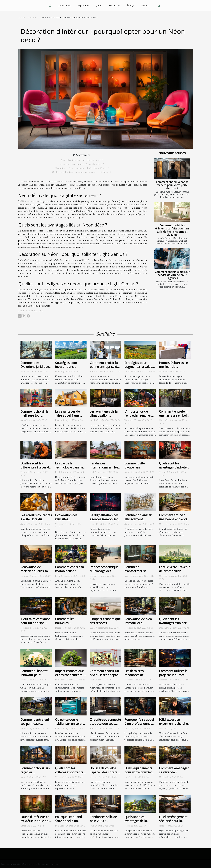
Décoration (115, 6)
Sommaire (83, 155)
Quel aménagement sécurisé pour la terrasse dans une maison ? (173, 823)
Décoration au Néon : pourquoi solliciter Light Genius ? (82, 168)
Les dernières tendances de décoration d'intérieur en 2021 (140, 677)
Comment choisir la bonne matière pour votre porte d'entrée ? (172, 185)
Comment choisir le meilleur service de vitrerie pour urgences (172, 275)
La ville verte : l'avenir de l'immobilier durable (174, 571)
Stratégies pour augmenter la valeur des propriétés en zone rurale (139, 369)
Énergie (131, 6)
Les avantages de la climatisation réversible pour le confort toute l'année (105, 417)
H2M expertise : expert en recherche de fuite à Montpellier (174, 724)
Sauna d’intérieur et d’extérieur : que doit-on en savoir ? (36, 821)
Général (145, 6)
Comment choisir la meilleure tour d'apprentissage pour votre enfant (36, 417)
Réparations (84, 6)
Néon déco (27, 201)
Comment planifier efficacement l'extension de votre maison (138, 521)
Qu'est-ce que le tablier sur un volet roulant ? (69, 724)
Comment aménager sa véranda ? (174, 770)
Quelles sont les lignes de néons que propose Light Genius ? (82, 172)
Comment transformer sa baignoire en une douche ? (137, 573)
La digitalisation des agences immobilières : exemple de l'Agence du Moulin (105, 521)
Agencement (65, 6)
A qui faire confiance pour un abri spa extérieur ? (35, 623)
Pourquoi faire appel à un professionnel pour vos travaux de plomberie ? (139, 726)
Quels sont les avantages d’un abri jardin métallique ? (173, 623)
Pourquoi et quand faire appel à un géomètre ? (69, 821)
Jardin (99, 6)
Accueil (22, 18)
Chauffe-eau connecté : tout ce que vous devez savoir (105, 724)
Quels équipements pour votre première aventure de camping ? (140, 774)
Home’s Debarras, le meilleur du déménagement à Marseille (173, 369)
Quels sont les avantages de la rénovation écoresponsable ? (137, 823)
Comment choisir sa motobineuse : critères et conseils (70, 571)
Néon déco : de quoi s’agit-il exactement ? (82, 160)
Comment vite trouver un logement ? (135, 467)
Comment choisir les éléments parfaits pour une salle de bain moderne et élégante (172, 230)
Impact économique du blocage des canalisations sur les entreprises (104, 573)
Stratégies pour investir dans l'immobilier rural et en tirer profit (70, 369)
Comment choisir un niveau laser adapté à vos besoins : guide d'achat (105, 677)
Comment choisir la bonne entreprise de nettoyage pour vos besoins (104, 369)
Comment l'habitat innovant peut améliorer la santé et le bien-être (35, 677)
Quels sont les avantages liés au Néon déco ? (82, 164)
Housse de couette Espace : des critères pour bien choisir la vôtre (104, 774)
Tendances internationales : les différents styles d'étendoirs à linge (104, 469)
